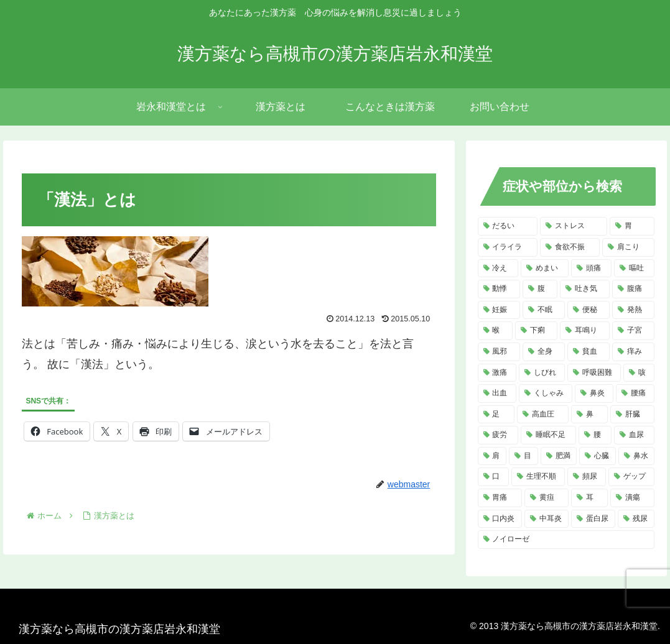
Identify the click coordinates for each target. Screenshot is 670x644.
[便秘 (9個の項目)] (589, 310)
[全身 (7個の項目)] (544, 352)
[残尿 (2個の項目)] (636, 519)
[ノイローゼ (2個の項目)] (566, 540)
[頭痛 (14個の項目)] (591, 269)
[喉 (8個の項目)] (495, 331)
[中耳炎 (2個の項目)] (547, 519)
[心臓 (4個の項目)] (598, 456)
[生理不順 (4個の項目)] (538, 477)
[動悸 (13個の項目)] (499, 289)
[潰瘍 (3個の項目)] (632, 498)
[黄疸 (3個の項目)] (547, 498)
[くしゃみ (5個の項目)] (546, 393)
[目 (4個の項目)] (523, 456)
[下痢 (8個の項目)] (536, 331)
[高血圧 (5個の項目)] (543, 415)
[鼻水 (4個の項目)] (637, 456)
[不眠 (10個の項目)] (544, 310)
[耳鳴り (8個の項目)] (585, 331)
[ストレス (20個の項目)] (574, 226)
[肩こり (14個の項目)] (628, 247)
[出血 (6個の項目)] (497, 393)
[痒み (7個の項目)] (633, 352)
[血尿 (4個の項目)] (634, 435)
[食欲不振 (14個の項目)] (570, 247)
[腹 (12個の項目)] (540, 289)
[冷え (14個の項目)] (498, 269)
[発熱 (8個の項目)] (633, 310)
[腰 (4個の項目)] (595, 435)
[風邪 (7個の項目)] (499, 352)
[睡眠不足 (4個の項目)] (548, 435)
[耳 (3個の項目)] (589, 498)
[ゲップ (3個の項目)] (631, 477)
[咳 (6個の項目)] (639, 373)
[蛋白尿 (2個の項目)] (593, 519)
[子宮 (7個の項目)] (633, 331)
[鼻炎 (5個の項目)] (594, 393)
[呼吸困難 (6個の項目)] (594, 373)
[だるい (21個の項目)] (508, 226)
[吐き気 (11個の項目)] (585, 289)
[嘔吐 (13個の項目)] (634, 269)
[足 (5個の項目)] (496, 415)
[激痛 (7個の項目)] (497, 373)
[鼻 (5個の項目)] (589, 415)
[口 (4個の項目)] (493, 477)
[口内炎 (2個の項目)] (500, 519)
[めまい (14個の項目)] (545, 269)
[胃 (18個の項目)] (632, 226)
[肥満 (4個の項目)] (559, 456)
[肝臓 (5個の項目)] (632, 415)
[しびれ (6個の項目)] (542, 373)
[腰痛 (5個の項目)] (635, 393)
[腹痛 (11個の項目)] (633, 289)
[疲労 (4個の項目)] (498, 435)
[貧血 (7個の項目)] (589, 352)
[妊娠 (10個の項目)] (499, 310)
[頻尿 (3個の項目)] (587, 477)
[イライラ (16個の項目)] (508, 247)
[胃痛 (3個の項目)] (500, 498)
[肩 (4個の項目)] (492, 456)
